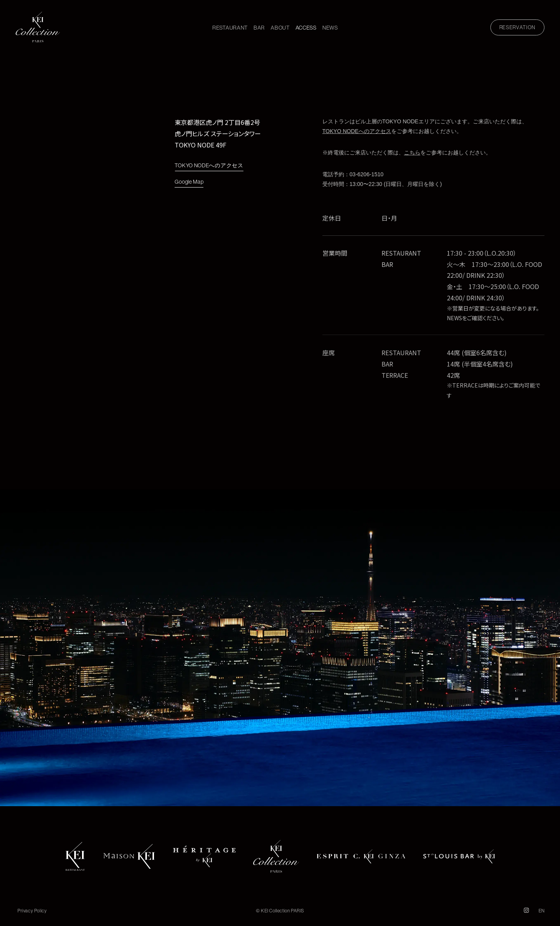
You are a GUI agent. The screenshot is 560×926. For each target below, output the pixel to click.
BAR (259, 28)
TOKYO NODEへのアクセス (209, 166)
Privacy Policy (32, 911)
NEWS (330, 28)
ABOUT (280, 28)
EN (542, 911)
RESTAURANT (230, 28)
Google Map (189, 183)
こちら (412, 153)
